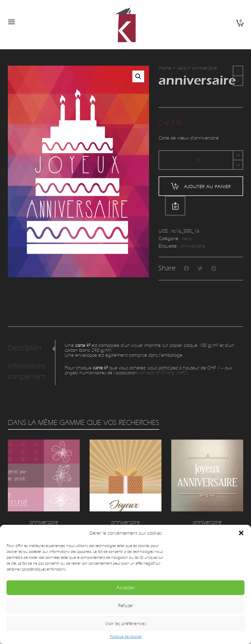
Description (25, 348)
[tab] (31, 348)
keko (182, 68)
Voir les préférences (126, 624)
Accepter (126, 588)
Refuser (126, 606)
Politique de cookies (126, 636)
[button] (241, 533)
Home (165, 68)
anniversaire (193, 246)
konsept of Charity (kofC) (163, 373)
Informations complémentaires (30, 371)
